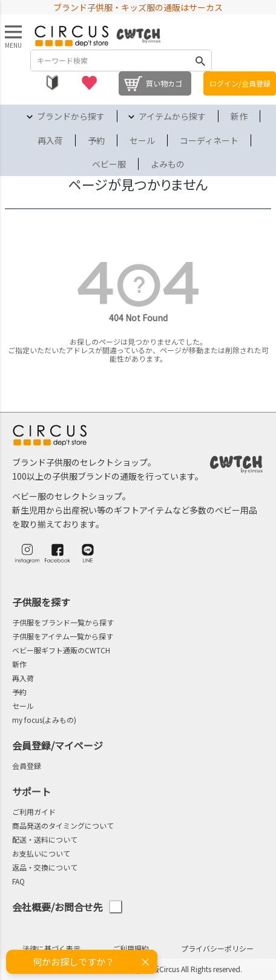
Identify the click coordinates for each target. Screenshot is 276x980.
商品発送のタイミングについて (63, 825)
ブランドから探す (71, 116)
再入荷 (50, 140)
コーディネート (209, 140)
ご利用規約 (131, 948)
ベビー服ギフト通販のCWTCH (61, 650)
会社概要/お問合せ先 (67, 907)
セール (142, 140)
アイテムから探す (172, 116)
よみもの (168, 164)
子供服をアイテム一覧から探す (63, 636)
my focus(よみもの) (44, 720)
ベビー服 (109, 164)
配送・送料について (45, 839)
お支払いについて (41, 853)
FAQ (18, 881)
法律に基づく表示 (51, 948)
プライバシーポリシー (217, 948)
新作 (239, 116)
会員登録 (27, 766)
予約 (96, 140)
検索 (200, 60)
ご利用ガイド (34, 812)
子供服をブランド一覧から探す (63, 622)
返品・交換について (45, 867)
